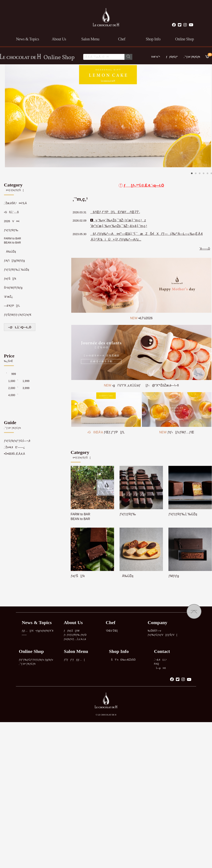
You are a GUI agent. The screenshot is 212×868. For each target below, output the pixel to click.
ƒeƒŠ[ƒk (10, 279)
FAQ (157, 664)
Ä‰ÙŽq (10, 252)
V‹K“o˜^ (155, 57)
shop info (153, 39)
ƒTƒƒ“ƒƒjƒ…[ (74, 660)
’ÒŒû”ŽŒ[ (112, 631)
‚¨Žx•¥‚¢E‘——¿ (14, 447)
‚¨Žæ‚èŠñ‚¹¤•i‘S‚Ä (15, 203)
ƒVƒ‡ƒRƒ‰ (11, 230)
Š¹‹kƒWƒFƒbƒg (13, 288)
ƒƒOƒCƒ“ (172, 57)
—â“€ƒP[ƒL (12, 306)
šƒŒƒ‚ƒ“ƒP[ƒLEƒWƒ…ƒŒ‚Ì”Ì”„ (115, 212)
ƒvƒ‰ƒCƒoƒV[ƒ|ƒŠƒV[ (162, 635)
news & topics (27, 39)
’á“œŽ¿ (8, 297)
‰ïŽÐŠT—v (154, 631)
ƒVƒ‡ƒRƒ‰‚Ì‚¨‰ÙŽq (16, 270)
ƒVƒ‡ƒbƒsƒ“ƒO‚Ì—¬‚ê (17, 441)
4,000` (11, 395)
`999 (10, 374)
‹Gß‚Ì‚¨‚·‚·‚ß (11, 212)
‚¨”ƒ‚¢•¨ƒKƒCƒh (192, 57)
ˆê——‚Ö (205, 249)
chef (122, 39)
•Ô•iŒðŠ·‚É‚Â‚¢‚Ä (14, 454)
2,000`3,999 (17, 388)
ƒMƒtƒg (174, 576)
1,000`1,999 (17, 381)
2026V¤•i (12, 221)
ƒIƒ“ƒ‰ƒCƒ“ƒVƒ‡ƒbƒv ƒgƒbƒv (36, 660)
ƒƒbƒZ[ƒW (72, 631)
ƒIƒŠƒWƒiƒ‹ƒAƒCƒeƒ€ (18, 315)
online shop (184, 39)
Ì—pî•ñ (160, 668)
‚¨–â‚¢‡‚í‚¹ (160, 660)
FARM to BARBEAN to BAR (12, 240)
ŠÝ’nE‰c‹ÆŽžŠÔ (122, 660)
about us (59, 39)
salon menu (90, 39)
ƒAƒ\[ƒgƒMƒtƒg (14, 261)
